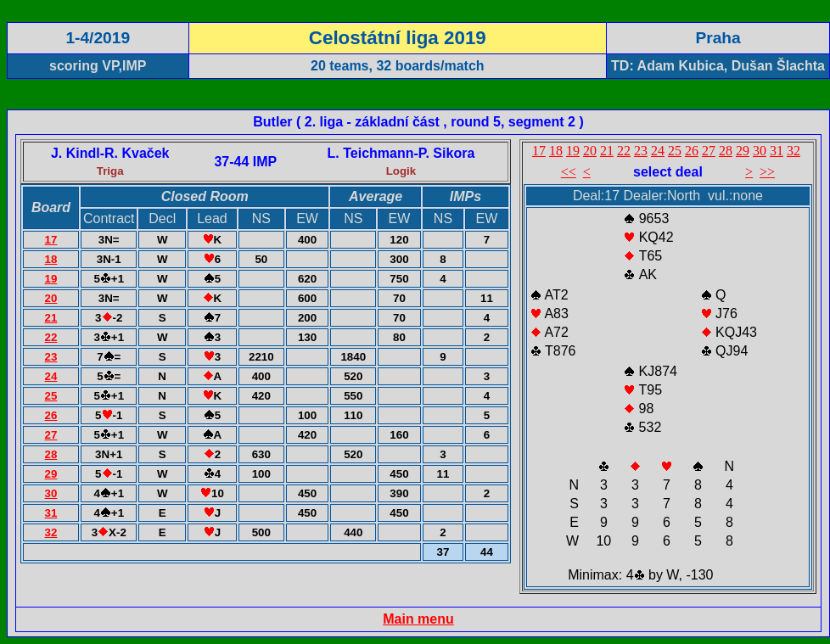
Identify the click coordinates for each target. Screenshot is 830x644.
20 (51, 298)
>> (767, 172)
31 (51, 513)
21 (51, 318)
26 (51, 415)
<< (569, 172)
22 (51, 337)
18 (51, 259)
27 (51, 435)
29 (51, 474)
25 (51, 396)
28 (51, 454)
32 (51, 532)
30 (51, 493)
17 (51, 240)
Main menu (418, 619)
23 (51, 357)
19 (51, 279)
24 (51, 376)
